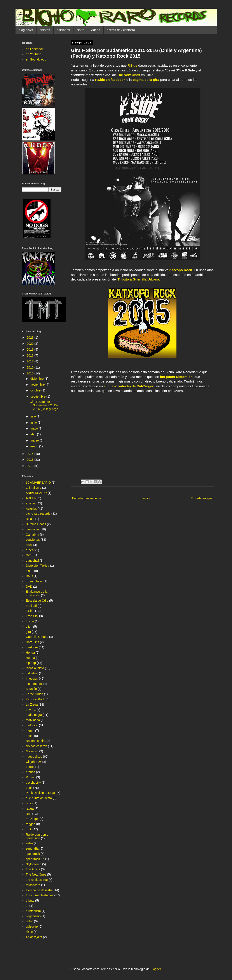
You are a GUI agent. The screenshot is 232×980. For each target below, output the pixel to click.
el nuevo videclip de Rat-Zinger (129, 386)
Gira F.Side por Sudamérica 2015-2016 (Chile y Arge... (45, 405)
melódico (32, 725)
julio (34, 416)
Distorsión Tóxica (38, 566)
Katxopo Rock (181, 270)
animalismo (34, 488)
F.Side (132, 65)
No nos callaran (36, 746)
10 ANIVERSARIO (38, 483)
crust (29, 545)
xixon (29, 932)
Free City (32, 616)
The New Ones (128, 75)
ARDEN (31, 498)
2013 (31, 460)
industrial (32, 673)
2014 (31, 454)
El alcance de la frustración (37, 593)
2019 (31, 350)
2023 (31, 338)
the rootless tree (37, 880)
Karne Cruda (34, 694)
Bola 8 (30, 519)
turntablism (33, 911)
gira (28, 632)
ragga (30, 809)
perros (30, 767)
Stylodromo (34, 864)
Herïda (30, 658)
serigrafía (32, 848)
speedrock (33, 854)
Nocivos (31, 751)
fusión (30, 621)
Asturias (31, 509)
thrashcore (33, 885)
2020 (31, 344)
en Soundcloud (36, 59)
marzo (35, 440)
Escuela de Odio (37, 601)
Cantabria (32, 535)
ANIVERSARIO (36, 493)
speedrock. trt (35, 859)
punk (29, 788)
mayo (35, 428)
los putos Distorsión (176, 377)
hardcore (32, 647)
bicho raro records (38, 514)
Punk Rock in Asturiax (41, 793)
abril (34, 434)
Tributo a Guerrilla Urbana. (139, 279)
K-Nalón (31, 689)
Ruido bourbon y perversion (37, 836)
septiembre (38, 397)
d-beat (30, 550)
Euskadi (31, 606)
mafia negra (34, 715)
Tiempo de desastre (39, 890)
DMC (29, 576)
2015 (31, 373)
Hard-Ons (32, 642)
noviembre (38, 384)
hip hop (31, 663)
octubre (36, 390)
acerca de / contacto (121, 30)
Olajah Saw (34, 762)
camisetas (33, 529)
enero (35, 446)
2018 (31, 355)
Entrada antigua (202, 498)
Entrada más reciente (87, 498)
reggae (31, 824)
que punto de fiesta (39, 798)
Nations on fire (36, 741)
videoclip (32, 926)
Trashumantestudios (40, 895)
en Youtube (33, 54)
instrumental (34, 684)
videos (96, 30)
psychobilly (33, 783)
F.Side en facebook (110, 80)
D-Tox (30, 555)
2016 (31, 367)
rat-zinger (32, 819)
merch (30, 731)
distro (80, 30)
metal (30, 736)
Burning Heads (36, 524)
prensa (31, 772)
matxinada (33, 720)
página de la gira (146, 80)
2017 (31, 361)
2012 (31, 466)
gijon (29, 627)
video (29, 921)
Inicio (146, 498)
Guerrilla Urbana (37, 637)
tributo (30, 900)
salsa (29, 843)
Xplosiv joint (34, 937)
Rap (29, 814)
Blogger (156, 969)
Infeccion (32, 679)
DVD (29, 587)
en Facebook (35, 49)
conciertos (33, 540)
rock (29, 829)
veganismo (33, 916)
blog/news (26, 30)
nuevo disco (34, 757)
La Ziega (32, 705)
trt (27, 906)
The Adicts (33, 869)
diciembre (38, 379)
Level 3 (31, 710)
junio (34, 422)
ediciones (63, 30)
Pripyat (31, 777)
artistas (45, 30)
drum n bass (34, 581)
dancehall (32, 561)
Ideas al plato (35, 668)
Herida (30, 653)
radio (29, 803)
